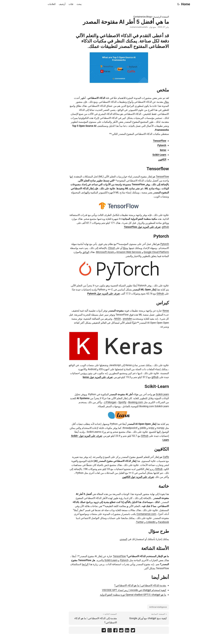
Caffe (156, 457)
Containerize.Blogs (133, 17)
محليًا (116, 248)
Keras (156, 311)
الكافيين (152, 159)
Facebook (154, 522)
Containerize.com (136, 514)
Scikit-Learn (149, 155)
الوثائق (76, 252)
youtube (117, 319)
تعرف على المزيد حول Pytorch (94, 294)
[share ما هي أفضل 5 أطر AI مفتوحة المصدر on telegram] (94, 631)
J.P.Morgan (100, 402)
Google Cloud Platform (146, 252)
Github (150, 294)
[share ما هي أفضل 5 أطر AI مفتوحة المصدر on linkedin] (117, 631)
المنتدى (114, 539)
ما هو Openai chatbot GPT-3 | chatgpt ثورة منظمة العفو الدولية (123, 595)
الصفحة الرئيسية (151, 17)
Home (176, 4)
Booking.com (126, 402)
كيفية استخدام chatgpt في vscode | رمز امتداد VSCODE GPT (124, 590)
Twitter (130, 522)
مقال (156, 102)
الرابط (75, 564)
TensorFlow (150, 141)
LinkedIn (141, 522)
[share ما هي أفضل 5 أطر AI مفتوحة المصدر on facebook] (106, 631)
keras (153, 150)
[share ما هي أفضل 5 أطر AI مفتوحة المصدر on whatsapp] (100, 631)
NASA (108, 319)
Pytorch (152, 145)
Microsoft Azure (95, 252)
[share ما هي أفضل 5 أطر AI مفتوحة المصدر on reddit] (111, 631)
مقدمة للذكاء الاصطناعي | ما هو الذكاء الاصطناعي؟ (130, 585)
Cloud (101, 248)
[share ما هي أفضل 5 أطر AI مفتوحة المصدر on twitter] (123, 631)
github (156, 227)
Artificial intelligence (148, 607)
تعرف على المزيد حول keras (88, 377)
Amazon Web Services (119, 252)
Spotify (112, 402)
